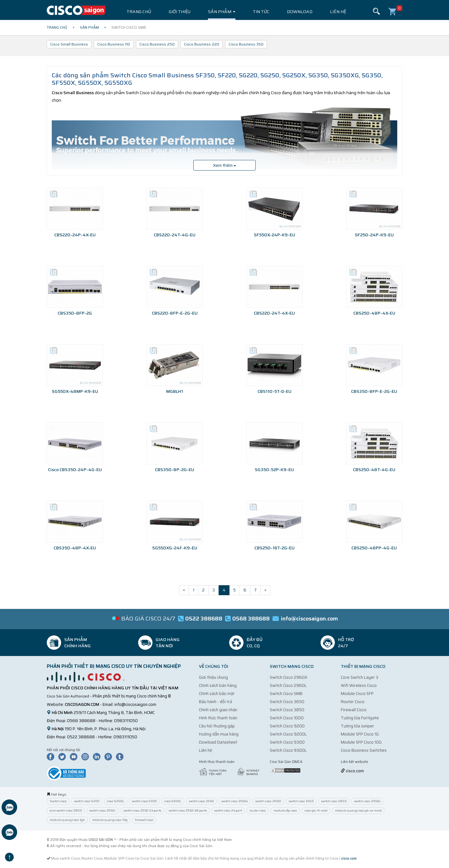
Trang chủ (139, 12)
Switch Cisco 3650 (287, 702)
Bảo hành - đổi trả (215, 702)
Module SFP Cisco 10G (361, 742)
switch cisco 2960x (235, 801)
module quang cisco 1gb (67, 820)
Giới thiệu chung (213, 677)
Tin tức (261, 12)
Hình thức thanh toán (218, 718)
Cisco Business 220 (202, 44)
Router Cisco (353, 702)
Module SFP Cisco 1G (360, 734)
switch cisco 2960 (201, 801)
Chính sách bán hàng (218, 685)
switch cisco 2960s (367, 801)
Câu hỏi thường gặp (217, 726)
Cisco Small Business (69, 44)
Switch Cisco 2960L (288, 685)
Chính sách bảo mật (217, 694)
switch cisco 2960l (268, 801)
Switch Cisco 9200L (288, 734)
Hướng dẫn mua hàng (219, 734)
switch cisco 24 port (228, 810)
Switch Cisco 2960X (289, 677)
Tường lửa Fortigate (360, 718)
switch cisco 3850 (334, 801)
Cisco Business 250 (157, 44)
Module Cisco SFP (357, 694)
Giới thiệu (180, 12)
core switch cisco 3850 (66, 810)
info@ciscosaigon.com (135, 704)
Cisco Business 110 (114, 44)
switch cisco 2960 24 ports (142, 810)
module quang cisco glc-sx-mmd (358, 810)
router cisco (258, 810)
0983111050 (126, 721)
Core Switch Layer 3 (360, 677)
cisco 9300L (173, 801)
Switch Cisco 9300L (288, 750)
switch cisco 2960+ (103, 810)
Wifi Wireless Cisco (359, 685)
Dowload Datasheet (218, 742)
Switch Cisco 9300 (287, 742)
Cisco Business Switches (364, 750)
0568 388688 (81, 721)
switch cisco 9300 (144, 801)
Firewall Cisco (354, 710)
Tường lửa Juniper (357, 726)
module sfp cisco (285, 810)
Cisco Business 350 (246, 44)
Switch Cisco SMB (286, 694)
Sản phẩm (222, 12)
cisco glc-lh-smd (316, 810)
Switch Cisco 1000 (287, 718)
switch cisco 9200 (87, 801)
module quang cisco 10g (110, 820)
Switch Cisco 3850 (287, 710)
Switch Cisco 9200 (287, 726)
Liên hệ (338, 12)
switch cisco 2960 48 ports (188, 810)
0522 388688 (81, 737)
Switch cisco (58, 801)
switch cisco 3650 (301, 801)
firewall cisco (144, 820)
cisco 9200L (116, 801)
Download (300, 12)
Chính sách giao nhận (218, 710)
